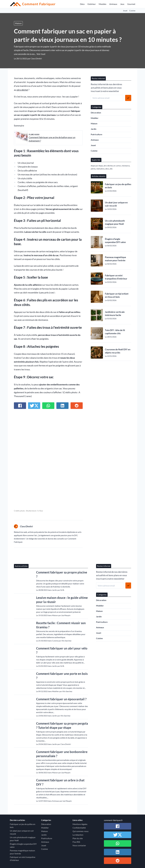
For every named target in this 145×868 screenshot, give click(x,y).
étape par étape (97, 166)
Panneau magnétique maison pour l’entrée (115, 259)
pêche (93, 169)
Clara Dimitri (36, 58)
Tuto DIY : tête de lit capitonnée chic (115, 332)
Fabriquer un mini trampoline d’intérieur (116, 277)
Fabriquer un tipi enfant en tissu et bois (117, 295)
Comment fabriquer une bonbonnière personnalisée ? (62, 754)
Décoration (96, 113)
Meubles (103, 4)
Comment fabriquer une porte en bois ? (62, 676)
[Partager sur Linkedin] (62, 406)
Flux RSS (76, 842)
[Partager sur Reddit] (77, 406)
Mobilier (95, 118)
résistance (126, 166)
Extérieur (92, 4)
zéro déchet (22, 90)
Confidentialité (79, 828)
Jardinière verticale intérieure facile (115, 313)
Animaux (113, 4)
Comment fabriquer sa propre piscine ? (62, 574)
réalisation (100, 169)
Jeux (122, 4)
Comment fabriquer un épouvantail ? (61, 699)
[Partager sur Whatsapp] (48, 406)
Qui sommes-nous (81, 831)
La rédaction (78, 835)
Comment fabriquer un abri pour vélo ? (62, 650)
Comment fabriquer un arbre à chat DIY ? (60, 782)
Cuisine (132, 11)
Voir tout (41, 54)
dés (111, 169)
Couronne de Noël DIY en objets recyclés (118, 351)
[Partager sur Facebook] (20, 406)
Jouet (125, 11)
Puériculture (97, 134)
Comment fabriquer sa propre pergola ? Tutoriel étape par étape (62, 725)
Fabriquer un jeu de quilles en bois (118, 186)
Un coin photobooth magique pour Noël (115, 222)
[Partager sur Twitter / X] (34, 406)
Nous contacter (79, 845)
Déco (82, 4)
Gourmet (131, 4)
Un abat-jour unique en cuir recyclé (116, 204)
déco (107, 169)
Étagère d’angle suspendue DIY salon (115, 240)
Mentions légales (80, 824)
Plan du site (78, 838)
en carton (117, 166)
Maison (18, 23)
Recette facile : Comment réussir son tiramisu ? (61, 625)
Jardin (94, 129)
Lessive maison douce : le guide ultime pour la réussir (62, 600)
